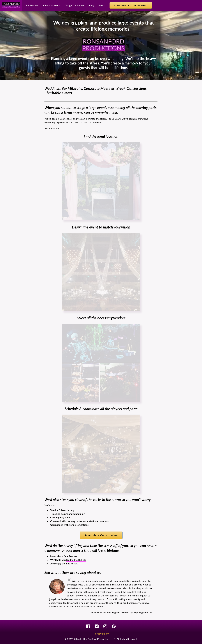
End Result (72, 563)
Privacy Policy (101, 634)
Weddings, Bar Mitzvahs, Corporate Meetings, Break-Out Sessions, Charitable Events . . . (96, 91)
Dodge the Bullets (76, 560)
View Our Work (51, 5)
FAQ (92, 5)
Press (102, 5)
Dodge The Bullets (74, 5)
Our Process (31, 5)
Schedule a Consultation (131, 5)
